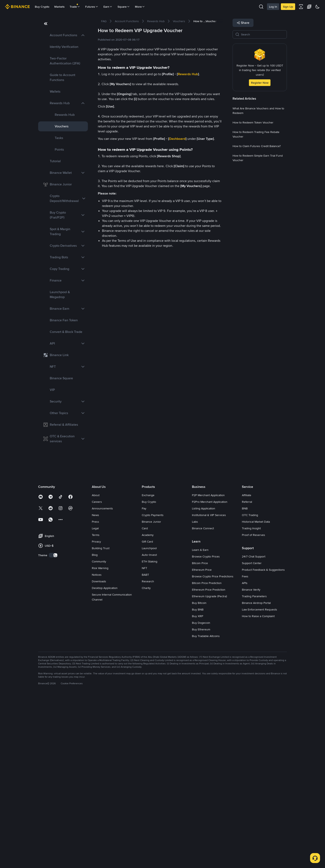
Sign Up (288, 7)
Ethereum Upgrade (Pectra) (209, 766)
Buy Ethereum (201, 799)
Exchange (148, 665)
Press (95, 691)
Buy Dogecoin (201, 792)
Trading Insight (251, 698)
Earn (108, 7)
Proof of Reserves (253, 705)
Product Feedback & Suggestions (263, 739)
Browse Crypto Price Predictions (213, 746)
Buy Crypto (42, 7)
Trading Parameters (254, 766)
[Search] (263, 34)
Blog (95, 724)
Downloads (99, 751)
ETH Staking (150, 731)
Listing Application (204, 678)
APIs (245, 753)
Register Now (260, 83)
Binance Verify (251, 759)
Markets (59, 7)
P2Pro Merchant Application (210, 671)
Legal (95, 698)
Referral (247, 671)
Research (148, 751)
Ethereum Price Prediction (209, 759)
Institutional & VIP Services (209, 685)
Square (124, 7)
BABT (145, 744)
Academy (148, 705)
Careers (97, 671)
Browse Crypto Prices (206, 726)
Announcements (102, 678)
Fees (245, 746)
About (96, 665)
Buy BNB (198, 779)
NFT (144, 738)
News (95, 685)
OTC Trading (250, 685)
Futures (92, 7)
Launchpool (149, 718)
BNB (245, 678)
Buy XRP (198, 786)
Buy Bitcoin (199, 772)
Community (99, 731)
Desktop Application (105, 758)
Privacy (96, 711)
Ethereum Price (202, 739)
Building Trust (101, 718)
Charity (146, 758)
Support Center (252, 733)
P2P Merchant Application (208, 665)
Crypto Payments (153, 685)
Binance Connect (203, 698)
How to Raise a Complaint (258, 786)
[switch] (53, 725)
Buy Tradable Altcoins (206, 806)
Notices (97, 744)
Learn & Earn (200, 719)
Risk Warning (100, 738)
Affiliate (247, 665)
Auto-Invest (149, 724)
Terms (96, 705)
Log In (273, 7)
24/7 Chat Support (254, 726)
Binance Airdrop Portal (256, 772)
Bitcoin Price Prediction (207, 753)
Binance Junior (151, 691)
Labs (195, 691)
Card (145, 698)
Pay (144, 678)
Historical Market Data (256, 691)
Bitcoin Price (200, 733)
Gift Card (147, 711)
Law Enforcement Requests (260, 779)
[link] (63, 35)
